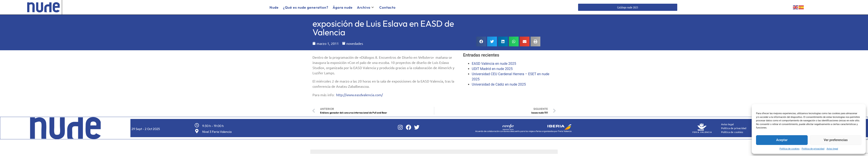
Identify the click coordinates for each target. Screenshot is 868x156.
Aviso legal (832, 149)
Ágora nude (343, 7)
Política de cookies (789, 149)
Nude (274, 7)
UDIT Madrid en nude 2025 (492, 68)
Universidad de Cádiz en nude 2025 (499, 84)
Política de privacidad (813, 149)
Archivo (365, 7)
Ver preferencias (836, 140)
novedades (355, 42)
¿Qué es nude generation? (306, 7)
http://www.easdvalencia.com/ (359, 94)
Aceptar (782, 140)
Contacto (387, 7)
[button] (481, 41)
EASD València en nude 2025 (494, 63)
